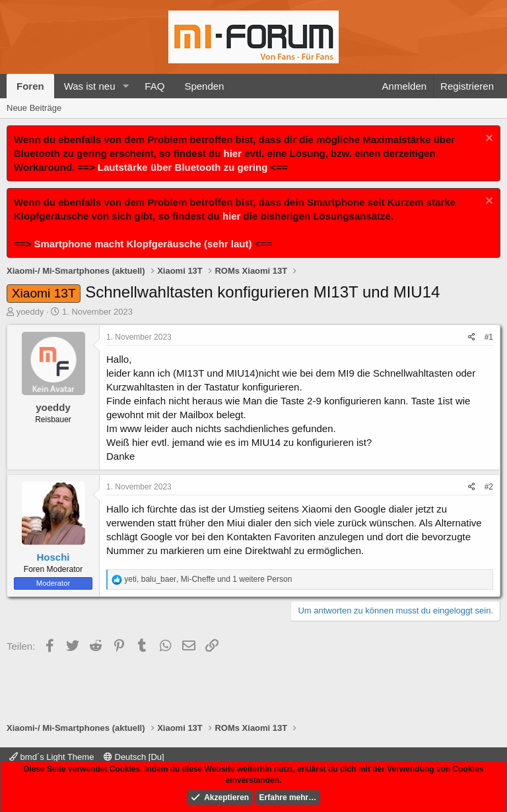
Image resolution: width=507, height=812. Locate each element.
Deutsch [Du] (134, 757)
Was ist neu (90, 86)
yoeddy (30, 312)
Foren (30, 86)
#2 (489, 487)
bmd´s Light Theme (51, 757)
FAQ (154, 86)
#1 (489, 337)
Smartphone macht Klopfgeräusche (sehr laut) (143, 244)
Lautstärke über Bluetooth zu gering (183, 167)
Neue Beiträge (34, 108)
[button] (125, 86)
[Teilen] (472, 337)
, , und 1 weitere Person (208, 579)
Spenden (204, 86)
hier (233, 153)
